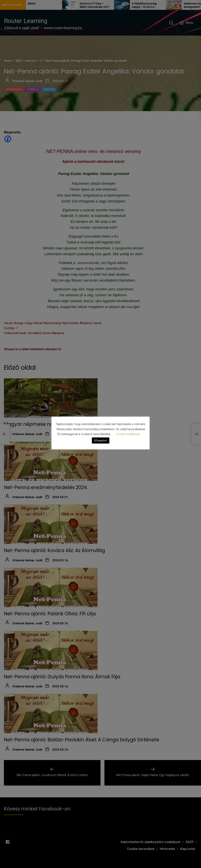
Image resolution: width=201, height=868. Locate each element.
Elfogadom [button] (101, 440)
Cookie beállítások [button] (128, 434)
